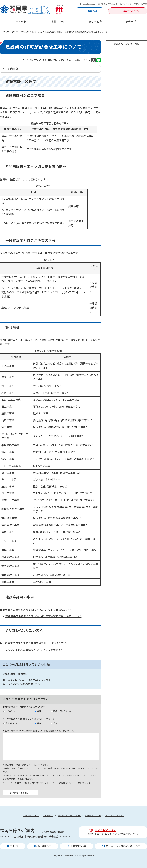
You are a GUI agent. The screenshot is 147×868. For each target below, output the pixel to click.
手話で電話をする (106, 830)
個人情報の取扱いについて (69, 816)
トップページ (8, 32)
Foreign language (88, 4)
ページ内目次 (10, 69)
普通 (39, 711)
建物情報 (69, 32)
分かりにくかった (61, 723)
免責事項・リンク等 (93, 816)
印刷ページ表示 (83, 60)
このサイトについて (31, 816)
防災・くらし (37, 32)
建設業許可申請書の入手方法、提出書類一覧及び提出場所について (43, 617)
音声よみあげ (126, 4)
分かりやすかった (14, 723)
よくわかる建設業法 (17, 650)
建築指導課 (9, 674)
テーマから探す (23, 32)
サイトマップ (48, 816)
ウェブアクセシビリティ (115, 816)
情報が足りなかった (63, 711)
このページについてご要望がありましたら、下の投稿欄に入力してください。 (39, 731)
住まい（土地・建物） (54, 32)
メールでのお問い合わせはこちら (21, 684)
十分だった (11, 711)
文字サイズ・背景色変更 (108, 4)
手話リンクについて (114, 834)
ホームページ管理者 (56, 783)
